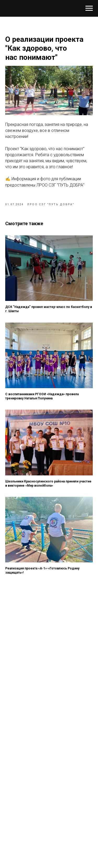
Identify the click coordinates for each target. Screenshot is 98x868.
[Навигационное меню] (89, 8)
